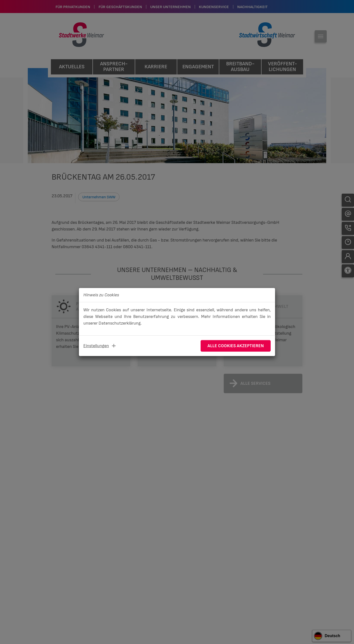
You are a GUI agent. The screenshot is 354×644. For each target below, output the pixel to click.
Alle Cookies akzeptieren (236, 346)
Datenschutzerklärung (120, 323)
